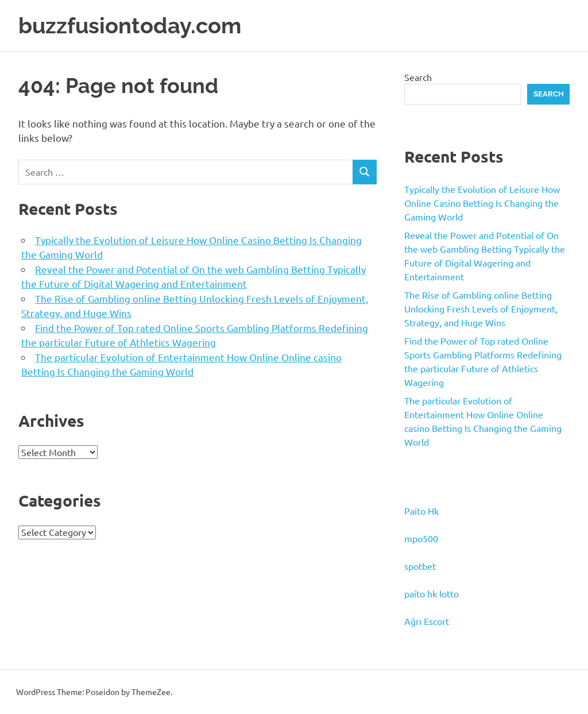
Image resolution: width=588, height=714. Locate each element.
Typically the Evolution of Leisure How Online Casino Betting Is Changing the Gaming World (482, 203)
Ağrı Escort (427, 621)
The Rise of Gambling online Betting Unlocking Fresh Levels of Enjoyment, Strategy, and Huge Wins (481, 308)
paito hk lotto (432, 593)
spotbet (420, 566)
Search (418, 77)
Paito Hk (421, 511)
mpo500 (421, 538)
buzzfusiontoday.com (130, 26)
